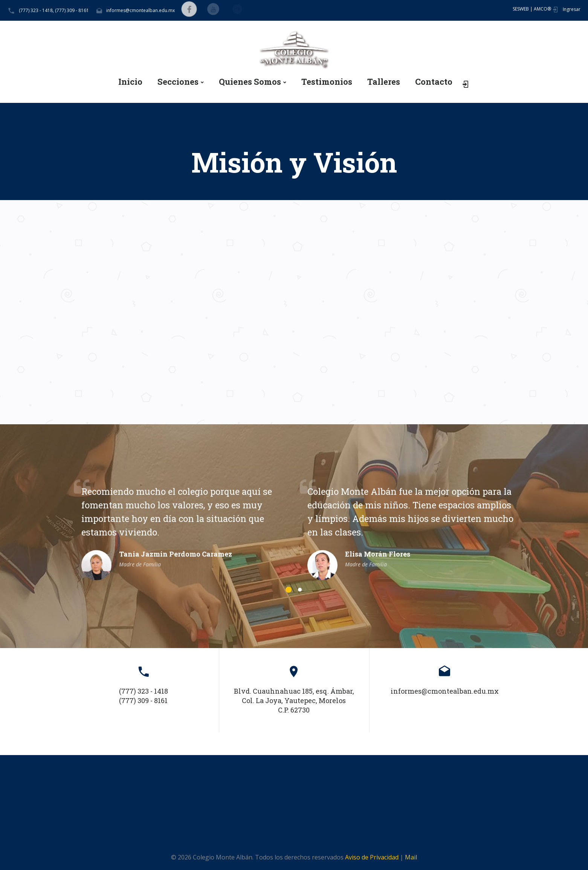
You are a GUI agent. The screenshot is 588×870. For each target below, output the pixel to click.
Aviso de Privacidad (372, 857)
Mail (411, 857)
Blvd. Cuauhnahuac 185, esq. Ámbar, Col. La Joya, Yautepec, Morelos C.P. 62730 (294, 700)
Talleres (384, 82)
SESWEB (521, 9)
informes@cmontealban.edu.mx (141, 10)
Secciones (178, 82)
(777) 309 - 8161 (72, 10)
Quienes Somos (250, 82)
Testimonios (327, 82)
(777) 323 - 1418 (144, 691)
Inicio (130, 82)
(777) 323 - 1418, (36, 10)
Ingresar (572, 9)
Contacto (434, 82)
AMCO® (542, 9)
